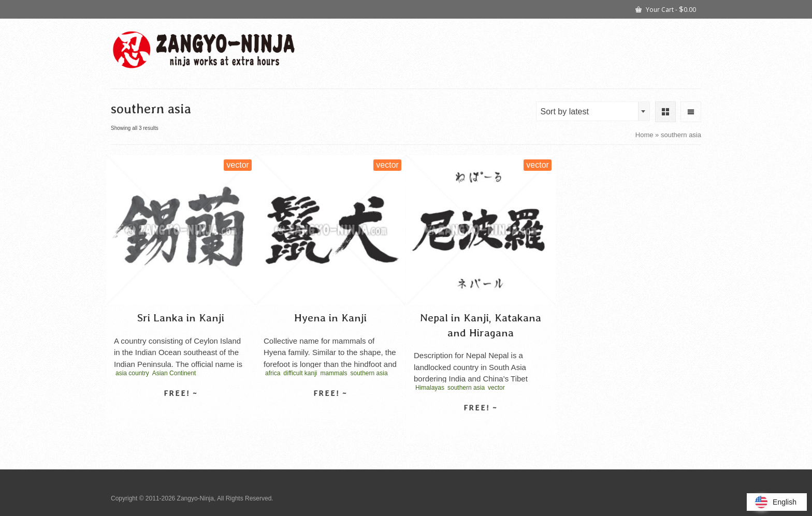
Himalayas (430, 388)
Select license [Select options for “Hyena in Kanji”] (330, 411)
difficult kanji (300, 373)
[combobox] (593, 111)
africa (273, 373)
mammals (334, 373)
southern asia (369, 373)
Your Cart (666, 9)
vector (496, 388)
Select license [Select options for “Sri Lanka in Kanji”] (181, 411)
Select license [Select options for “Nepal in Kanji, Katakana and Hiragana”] (481, 426)
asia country (132, 373)
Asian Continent (174, 373)
